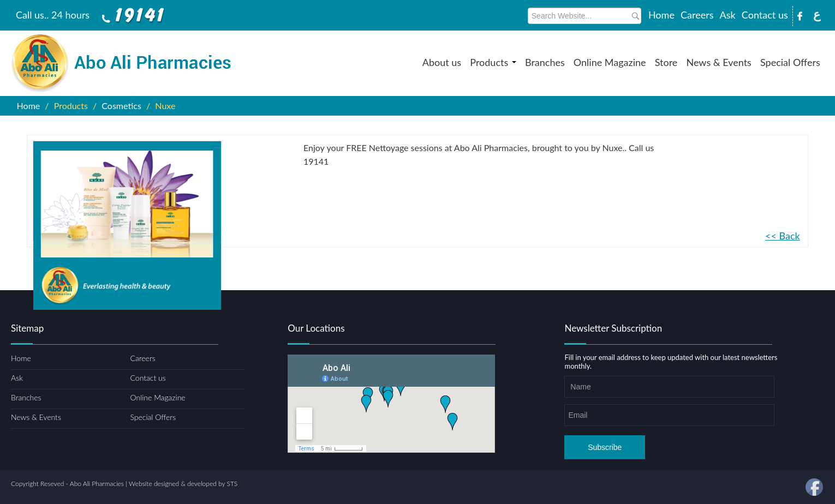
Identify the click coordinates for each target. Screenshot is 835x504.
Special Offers (790, 62)
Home (661, 15)
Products (493, 62)
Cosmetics (121, 106)
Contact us (765, 15)
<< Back (783, 236)
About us (442, 62)
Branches (545, 62)
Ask (728, 15)
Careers (697, 15)
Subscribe (605, 447)
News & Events (718, 62)
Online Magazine (610, 62)
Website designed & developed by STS (183, 484)
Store (666, 62)
